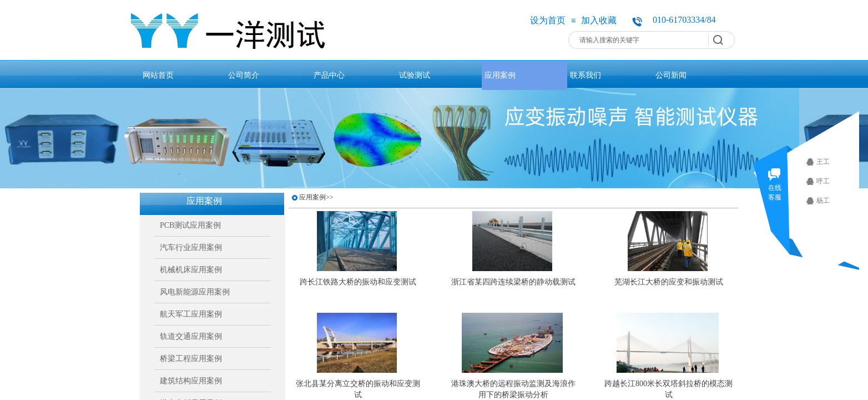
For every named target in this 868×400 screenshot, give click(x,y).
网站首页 (158, 75)
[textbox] (640, 40)
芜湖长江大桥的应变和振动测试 (669, 282)
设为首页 (548, 20)
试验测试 (415, 75)
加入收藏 (599, 20)
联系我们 (586, 75)
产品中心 (329, 75)
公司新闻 (671, 75)
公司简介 (244, 75)
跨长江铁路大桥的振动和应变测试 (358, 282)
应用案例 (500, 75)
